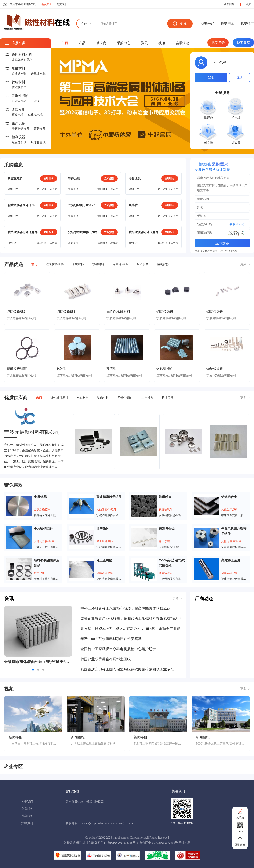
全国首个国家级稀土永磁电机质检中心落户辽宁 (118, 649)
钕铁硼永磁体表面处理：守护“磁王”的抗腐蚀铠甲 (38, 662)
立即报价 (49, 178)
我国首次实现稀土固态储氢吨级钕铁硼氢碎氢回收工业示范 (127, 669)
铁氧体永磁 (38, 74)
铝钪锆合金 (229, 497)
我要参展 (243, 42)
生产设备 (18, 123)
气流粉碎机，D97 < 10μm (84, 205)
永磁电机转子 (21, 101)
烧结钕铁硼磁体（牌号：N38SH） (84, 232)
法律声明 (27, 823)
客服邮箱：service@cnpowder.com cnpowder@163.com (100, 823)
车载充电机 (35, 115)
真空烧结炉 (15, 178)
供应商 (101, 43)
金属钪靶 (40, 497)
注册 (240, 77)
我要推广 (247, 23)
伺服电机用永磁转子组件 (234, 531)
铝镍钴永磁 (19, 74)
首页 (65, 43)
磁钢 (37, 101)
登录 (211, 77)
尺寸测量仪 (38, 142)
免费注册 (62, 4)
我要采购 (207, 23)
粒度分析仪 (19, 142)
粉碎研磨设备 (21, 129)
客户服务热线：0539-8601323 (85, 802)
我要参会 (218, 42)
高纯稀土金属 (231, 560)
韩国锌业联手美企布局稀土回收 (106, 659)
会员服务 (229, 4)
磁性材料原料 (22, 55)
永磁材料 (18, 68)
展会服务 (27, 816)
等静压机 (74, 178)
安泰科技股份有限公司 (172, 515)
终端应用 (18, 110)
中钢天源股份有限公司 (172, 579)
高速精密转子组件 (109, 497)
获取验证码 (237, 224)
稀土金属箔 (104, 560)
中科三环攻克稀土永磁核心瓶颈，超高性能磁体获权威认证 (127, 608)
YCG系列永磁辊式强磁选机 (172, 563)
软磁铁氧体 (19, 87)
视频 (162, 43)
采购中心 (124, 43)
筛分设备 (40, 129)
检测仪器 (18, 137)
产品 (82, 43)
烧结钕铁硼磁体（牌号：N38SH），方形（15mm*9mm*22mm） (24, 232)
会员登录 (47, 4)
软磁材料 (18, 82)
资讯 (144, 43)
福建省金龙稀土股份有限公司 (47, 515)
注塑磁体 (103, 529)
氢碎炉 (133, 205)
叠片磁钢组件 (43, 529)
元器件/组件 (21, 96)
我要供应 (227, 23)
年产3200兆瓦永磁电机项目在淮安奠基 (111, 639)
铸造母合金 (167, 529)
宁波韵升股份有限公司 (110, 515)
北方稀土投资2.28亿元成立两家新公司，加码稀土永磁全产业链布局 (132, 629)
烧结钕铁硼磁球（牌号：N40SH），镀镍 (145, 232)
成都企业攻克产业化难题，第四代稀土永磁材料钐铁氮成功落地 (131, 619)
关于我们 (27, 802)
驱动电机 (18, 115)
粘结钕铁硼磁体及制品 (47, 563)
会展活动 (182, 43)
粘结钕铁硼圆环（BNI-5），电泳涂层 (24, 205)
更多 (245, 264)
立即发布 (222, 243)
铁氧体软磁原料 (22, 60)
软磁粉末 (165, 497)
